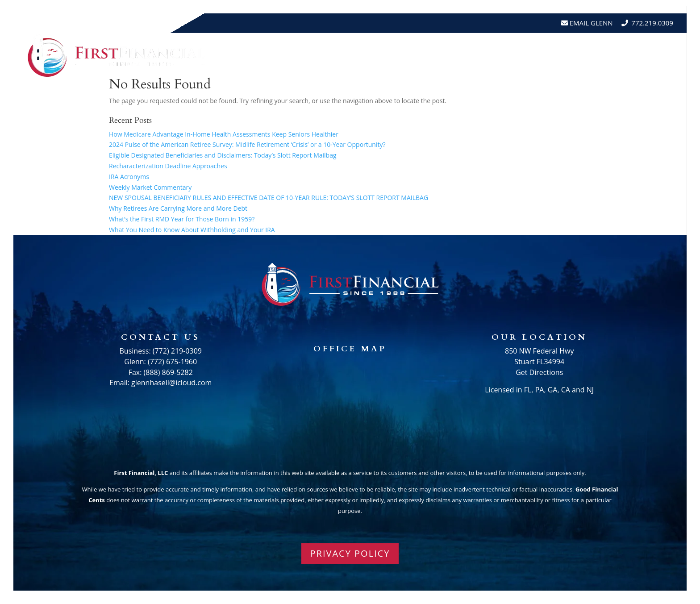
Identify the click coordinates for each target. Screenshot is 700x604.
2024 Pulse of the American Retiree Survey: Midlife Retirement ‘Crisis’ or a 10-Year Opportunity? (247, 144)
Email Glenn (590, 23)
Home (352, 55)
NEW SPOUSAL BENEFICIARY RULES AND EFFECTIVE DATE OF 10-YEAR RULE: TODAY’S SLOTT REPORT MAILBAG (269, 198)
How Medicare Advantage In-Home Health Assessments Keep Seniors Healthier (224, 134)
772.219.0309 (652, 23)
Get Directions (539, 372)
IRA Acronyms (129, 177)
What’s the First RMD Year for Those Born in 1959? (182, 219)
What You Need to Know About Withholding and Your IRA (192, 230)
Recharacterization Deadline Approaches (168, 166)
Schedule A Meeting (632, 55)
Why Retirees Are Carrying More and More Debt (178, 208)
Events (568, 55)
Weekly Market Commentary (150, 187)
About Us (392, 55)
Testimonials (518, 55)
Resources (450, 55)
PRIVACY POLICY (350, 553)
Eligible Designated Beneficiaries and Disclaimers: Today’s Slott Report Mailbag (223, 155)
